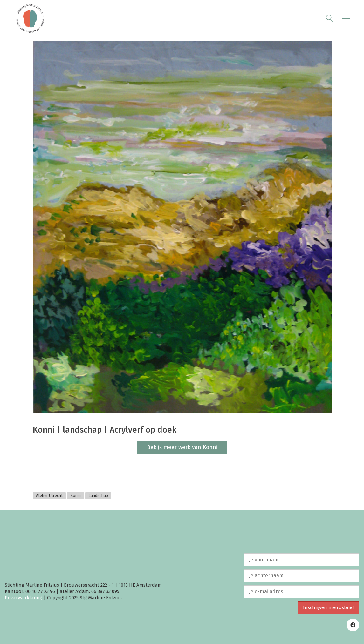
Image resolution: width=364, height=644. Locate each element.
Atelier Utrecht (49, 496)
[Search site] (329, 19)
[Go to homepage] (30, 18)
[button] (346, 18)
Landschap (98, 496)
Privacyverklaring (24, 598)
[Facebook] (353, 625)
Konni (76, 496)
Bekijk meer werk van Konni (182, 447)
